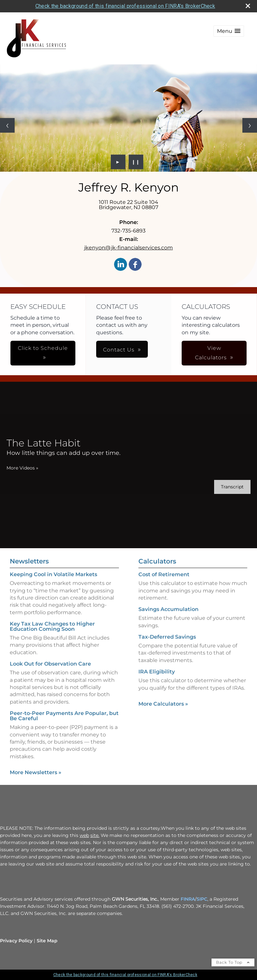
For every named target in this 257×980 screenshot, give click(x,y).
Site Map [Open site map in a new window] (47, 941)
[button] (229, 31)
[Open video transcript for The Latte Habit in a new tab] (225, 487)
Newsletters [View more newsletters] (29, 554)
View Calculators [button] (153, 353)
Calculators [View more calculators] (157, 569)
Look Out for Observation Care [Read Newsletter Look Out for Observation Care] (50, 657)
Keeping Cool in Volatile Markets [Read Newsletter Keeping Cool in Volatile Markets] (53, 567)
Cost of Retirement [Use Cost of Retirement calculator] (164, 582)
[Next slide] (250, 125)
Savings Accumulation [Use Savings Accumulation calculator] (168, 617)
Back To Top (233, 962)
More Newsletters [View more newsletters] (36, 765)
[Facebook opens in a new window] (135, 265)
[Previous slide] (7, 125)
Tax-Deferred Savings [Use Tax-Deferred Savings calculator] (167, 644)
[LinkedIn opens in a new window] (121, 265)
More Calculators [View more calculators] (163, 711)
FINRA (188, 899)
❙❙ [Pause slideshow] (136, 162)
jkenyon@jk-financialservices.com (128, 248)
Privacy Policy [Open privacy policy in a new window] (16, 941)
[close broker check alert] (248, 6)
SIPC (202, 899)
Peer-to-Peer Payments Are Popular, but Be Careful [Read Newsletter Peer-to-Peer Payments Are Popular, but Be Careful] (64, 709)
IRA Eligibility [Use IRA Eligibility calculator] (157, 679)
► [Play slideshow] (118, 162)
